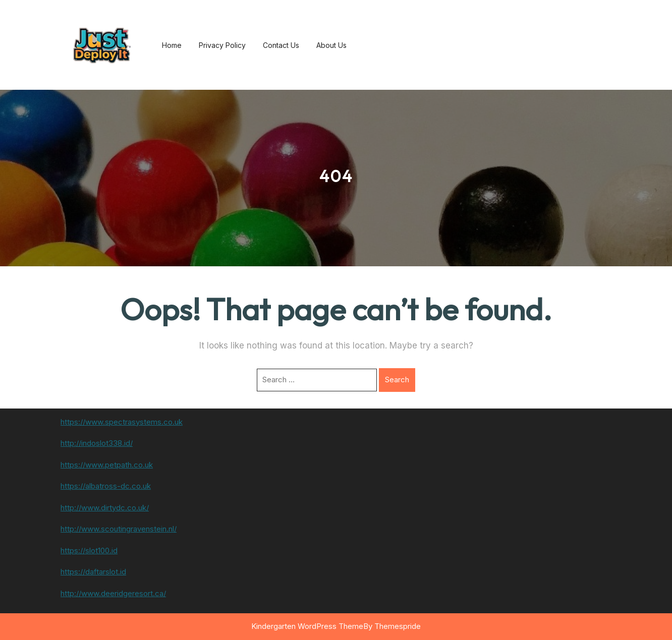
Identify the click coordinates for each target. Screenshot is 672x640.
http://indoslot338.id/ (97, 443)
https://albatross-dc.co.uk (106, 486)
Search (397, 380)
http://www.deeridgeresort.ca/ (113, 593)
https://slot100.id (89, 550)
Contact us (281, 45)
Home (172, 45)
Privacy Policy (222, 45)
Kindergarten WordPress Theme (307, 626)
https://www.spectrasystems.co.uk (122, 422)
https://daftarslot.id (93, 572)
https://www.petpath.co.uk (107, 465)
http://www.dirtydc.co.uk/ (105, 508)
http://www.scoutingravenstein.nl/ (119, 529)
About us (331, 45)
